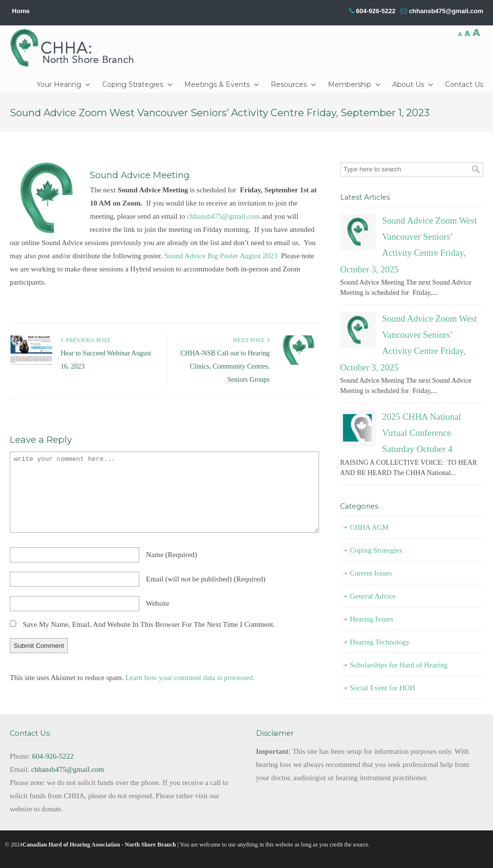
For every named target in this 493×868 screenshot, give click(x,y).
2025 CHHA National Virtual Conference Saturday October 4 (422, 433)
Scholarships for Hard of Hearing (399, 665)
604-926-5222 (375, 11)
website (157, 603)
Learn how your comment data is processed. (190, 678)
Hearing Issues (372, 619)
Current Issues (371, 573)
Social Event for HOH (383, 688)
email (206, 579)
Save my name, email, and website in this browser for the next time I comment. (149, 624)
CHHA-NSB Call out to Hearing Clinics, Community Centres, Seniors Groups (225, 366)
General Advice (373, 596)
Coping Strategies (376, 550)
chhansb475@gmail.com (446, 11)
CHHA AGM (369, 527)
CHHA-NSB (75, 48)
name (172, 555)
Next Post (251, 340)
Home (21, 11)
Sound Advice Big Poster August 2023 (221, 256)
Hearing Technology (380, 642)
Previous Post (86, 340)
